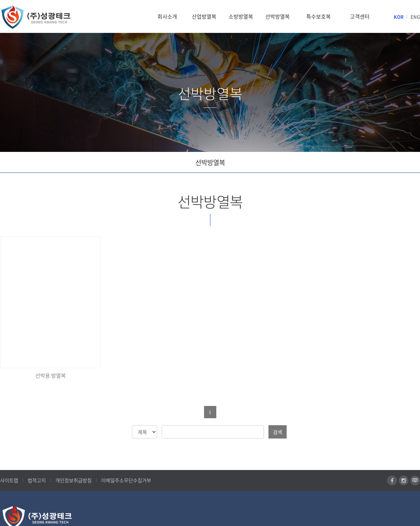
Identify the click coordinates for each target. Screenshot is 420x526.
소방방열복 (241, 16)
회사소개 (167, 16)
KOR (399, 17)
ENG (415, 17)
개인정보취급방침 (73, 480)
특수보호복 (318, 16)
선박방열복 (278, 16)
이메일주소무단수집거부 (126, 480)
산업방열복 (204, 16)
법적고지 (37, 480)
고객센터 (360, 16)
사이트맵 (9, 480)
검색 (278, 432)
